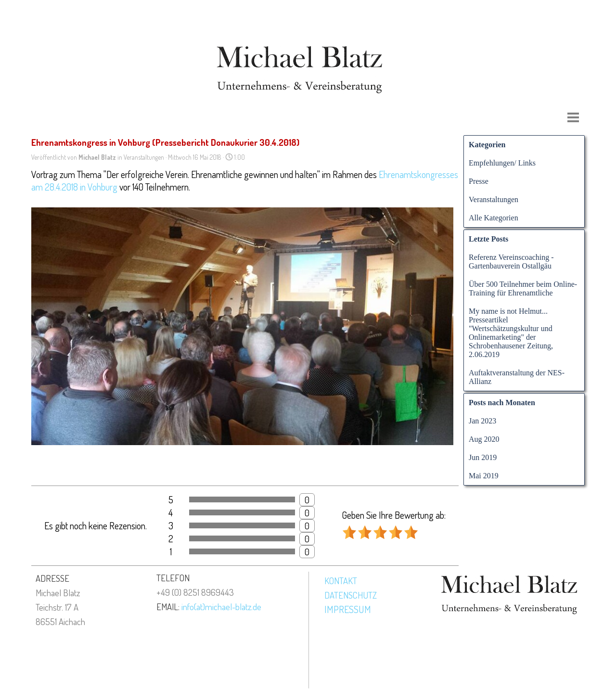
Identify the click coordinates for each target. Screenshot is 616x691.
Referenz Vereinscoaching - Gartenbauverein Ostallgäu (511, 262)
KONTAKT (341, 581)
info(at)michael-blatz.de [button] (221, 607)
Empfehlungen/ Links (502, 163)
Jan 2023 (482, 421)
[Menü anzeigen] (573, 117)
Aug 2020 (484, 439)
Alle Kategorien (494, 218)
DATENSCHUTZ (351, 595)
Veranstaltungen (494, 199)
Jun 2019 (483, 457)
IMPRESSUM (348, 609)
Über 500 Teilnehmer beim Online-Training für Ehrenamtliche (523, 288)
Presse (479, 181)
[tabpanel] (82, 600)
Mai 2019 (484, 476)
